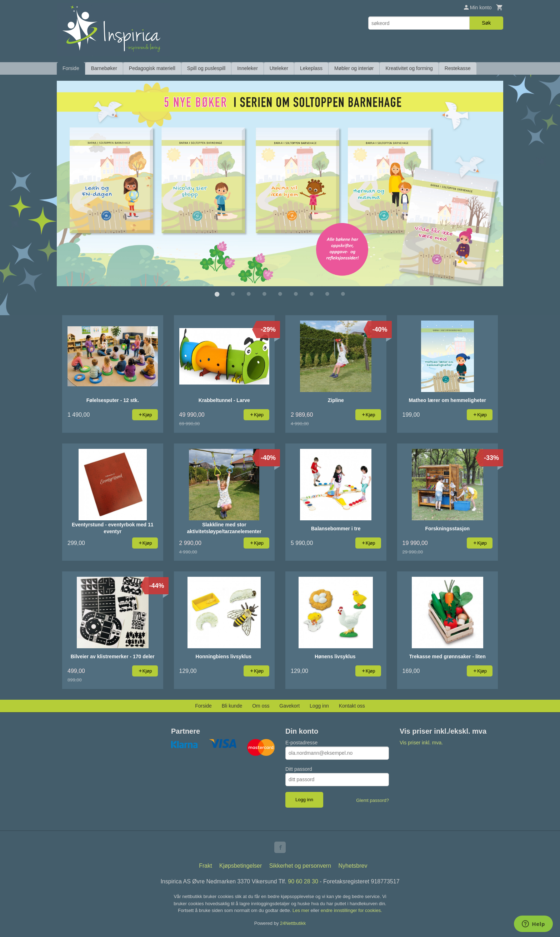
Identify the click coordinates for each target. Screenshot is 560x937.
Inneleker (247, 68)
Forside (71, 68)
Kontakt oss (352, 705)
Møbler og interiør (354, 68)
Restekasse (458, 68)
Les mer (302, 910)
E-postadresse (301, 742)
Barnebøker (104, 68)
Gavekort (289, 705)
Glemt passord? (372, 800)
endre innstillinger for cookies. (351, 910)
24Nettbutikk (293, 923)
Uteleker (279, 68)
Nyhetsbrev (353, 865)
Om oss (261, 705)
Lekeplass (311, 68)
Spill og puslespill (206, 68)
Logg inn (319, 705)
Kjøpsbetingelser (241, 865)
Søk (486, 23)
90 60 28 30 (303, 881)
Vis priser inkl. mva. (421, 742)
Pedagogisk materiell (152, 68)
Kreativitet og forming (409, 68)
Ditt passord (299, 769)
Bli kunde (232, 705)
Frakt (205, 865)
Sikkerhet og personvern (300, 865)
